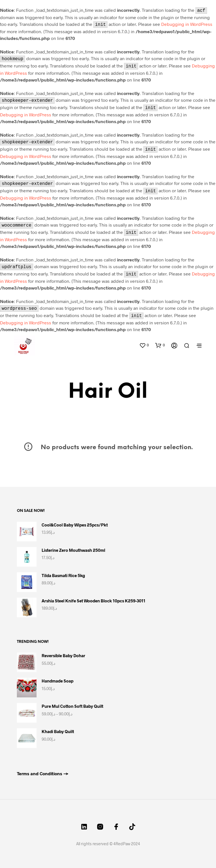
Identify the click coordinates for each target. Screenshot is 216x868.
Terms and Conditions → (43, 773)
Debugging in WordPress (187, 24)
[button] (144, 345)
